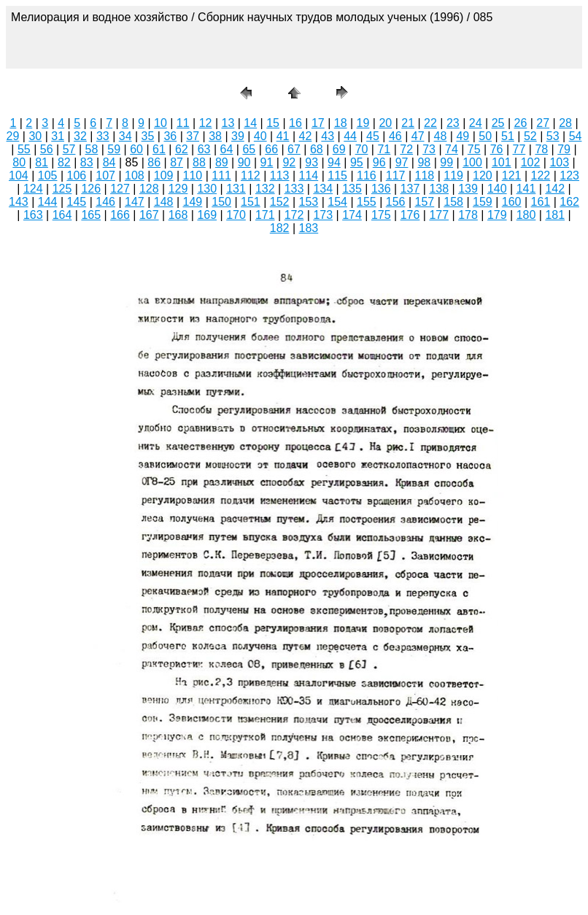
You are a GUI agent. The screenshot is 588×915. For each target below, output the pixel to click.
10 (160, 123)
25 (498, 123)
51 (508, 136)
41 (283, 136)
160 (512, 202)
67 (294, 149)
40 (260, 136)
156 (396, 202)
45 (373, 136)
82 (64, 162)
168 (178, 215)
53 (553, 136)
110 (193, 175)
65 (249, 149)
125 (62, 189)
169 (207, 215)
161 (541, 202)
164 (62, 215)
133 (294, 189)
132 (265, 189)
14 (250, 123)
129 (178, 189)
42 (306, 136)
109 (164, 175)
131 (236, 189)
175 (381, 215)
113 (280, 175)
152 (280, 202)
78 (541, 149)
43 (328, 136)
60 (136, 149)
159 (483, 202)
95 (357, 162)
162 (569, 202)
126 (91, 189)
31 (58, 136)
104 (19, 175)
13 (228, 123)
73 (429, 149)
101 (502, 162)
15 (273, 123)
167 (149, 215)
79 (564, 149)
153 (309, 202)
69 (339, 149)
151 (251, 202)
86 (154, 162)
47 (418, 136)
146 (105, 202)
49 (463, 136)
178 (468, 215)
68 (317, 149)
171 (265, 215)
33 (103, 136)
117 (396, 175)
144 (48, 202)
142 (555, 189)
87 (177, 162)
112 (251, 175)
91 (267, 162)
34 (125, 136)
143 (19, 202)
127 (120, 189)
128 (149, 189)
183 (309, 228)
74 (452, 149)
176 (410, 215)
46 (395, 136)
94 (334, 162)
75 (474, 149)
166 (120, 215)
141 (526, 189)
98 (424, 162)
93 (312, 162)
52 (530, 136)
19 (363, 123)
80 (19, 162)
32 (80, 136)
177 (439, 215)
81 (42, 162)
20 (385, 123)
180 (526, 215)
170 (236, 215)
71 (384, 149)
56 (47, 149)
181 (555, 215)
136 (381, 189)
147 (135, 202)
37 (193, 136)
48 (441, 136)
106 (77, 175)
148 (164, 202)
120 (483, 175)
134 (323, 189)
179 (497, 215)
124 (33, 189)
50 (485, 136)
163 (33, 215)
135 (352, 189)
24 (476, 123)
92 (289, 162)
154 (337, 202)
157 (425, 202)
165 (91, 215)
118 (425, 175)
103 (559, 162)
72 (406, 149)
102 (531, 162)
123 (569, 175)
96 (379, 162)
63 (204, 149)
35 (148, 136)
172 (294, 215)
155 (367, 202)
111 (221, 175)
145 (77, 202)
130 (207, 189)
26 (520, 123)
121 (512, 175)
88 (199, 162)
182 (280, 228)
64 (227, 149)
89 (222, 162)
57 (69, 149)
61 (159, 149)
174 (352, 215)
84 (109, 162)
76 (497, 149)
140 (497, 189)
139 (468, 189)
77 (519, 149)
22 (430, 123)
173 (323, 215)
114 (309, 175)
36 (170, 136)
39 (238, 136)
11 (183, 123)
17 (318, 123)
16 (295, 123)
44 (350, 136)
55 (24, 149)
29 (13, 136)
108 (135, 175)
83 (87, 162)
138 (439, 189)
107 (105, 175)
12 (206, 123)
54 (576, 136)
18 (341, 123)
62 (182, 149)
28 (565, 123)
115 (337, 175)
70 (362, 149)
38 (215, 136)
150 (221, 202)
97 (402, 162)
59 (114, 149)
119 (453, 175)
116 (367, 175)
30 (35, 136)
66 (271, 149)
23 (453, 123)
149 (193, 202)
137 (410, 189)
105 (48, 175)
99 (446, 162)
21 (408, 123)
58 (92, 149)
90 (244, 162)
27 (543, 123)
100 (472, 162)
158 (453, 202)
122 (541, 175)
